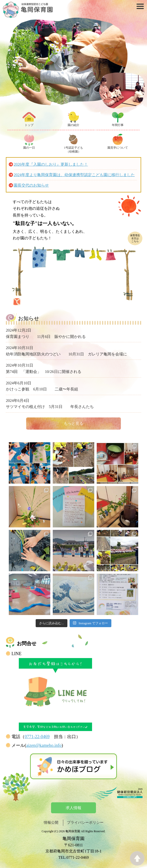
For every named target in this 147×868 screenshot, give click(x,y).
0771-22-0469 (37, 737)
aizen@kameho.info (44, 745)
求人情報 (73, 808)
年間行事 (118, 125)
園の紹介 (73, 125)
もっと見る (73, 423)
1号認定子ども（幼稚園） (73, 150)
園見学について (118, 148)
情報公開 (51, 823)
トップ (29, 125)
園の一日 (29, 148)
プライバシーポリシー (85, 823)
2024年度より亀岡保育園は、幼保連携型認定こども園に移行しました (74, 175)
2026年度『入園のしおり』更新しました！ (51, 164)
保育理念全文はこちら (135, 238)
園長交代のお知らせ (31, 185)
